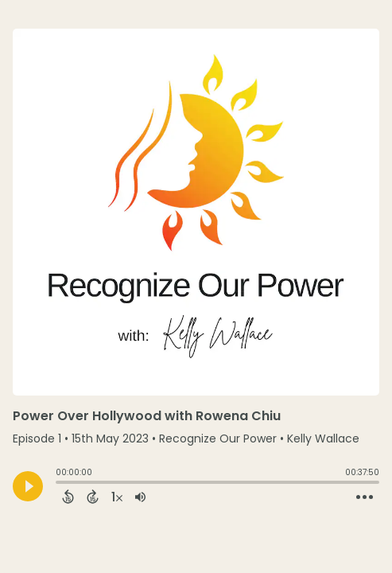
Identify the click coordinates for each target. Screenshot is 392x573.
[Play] (28, 486)
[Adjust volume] (140, 497)
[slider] (60, 484)
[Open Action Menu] (365, 497)
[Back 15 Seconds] (68, 497)
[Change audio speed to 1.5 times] (117, 497)
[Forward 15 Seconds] (93, 497)
